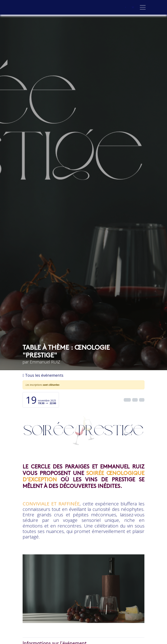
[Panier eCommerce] (133, 7)
